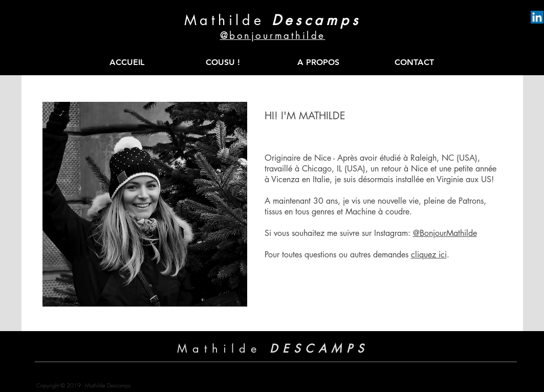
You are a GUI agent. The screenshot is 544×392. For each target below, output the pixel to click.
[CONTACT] (414, 62)
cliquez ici (429, 255)
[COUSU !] (223, 62)
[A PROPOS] (319, 62)
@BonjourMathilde (445, 233)
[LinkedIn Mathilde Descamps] (537, 17)
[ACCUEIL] (127, 62)
